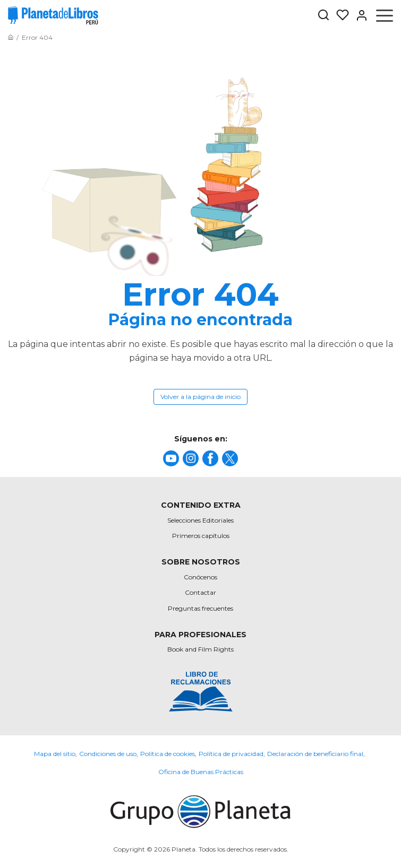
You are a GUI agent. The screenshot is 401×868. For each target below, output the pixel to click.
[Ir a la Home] (11, 37)
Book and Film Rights (200, 649)
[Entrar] (359, 15)
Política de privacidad (231, 754)
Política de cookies (168, 754)
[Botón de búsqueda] (323, 16)
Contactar (200, 592)
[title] (171, 458)
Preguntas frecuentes (200, 608)
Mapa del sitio (55, 754)
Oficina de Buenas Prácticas (201, 772)
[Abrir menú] (385, 15)
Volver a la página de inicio (200, 397)
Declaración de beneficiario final (315, 754)
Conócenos (200, 577)
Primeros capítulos (201, 536)
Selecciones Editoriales (200, 520)
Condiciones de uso (108, 754)
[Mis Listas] (339, 15)
